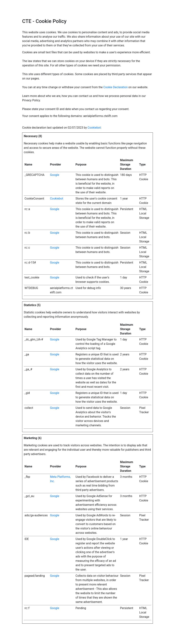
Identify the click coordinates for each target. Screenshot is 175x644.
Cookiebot (94, 128)
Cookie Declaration (115, 87)
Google (55, 175)
